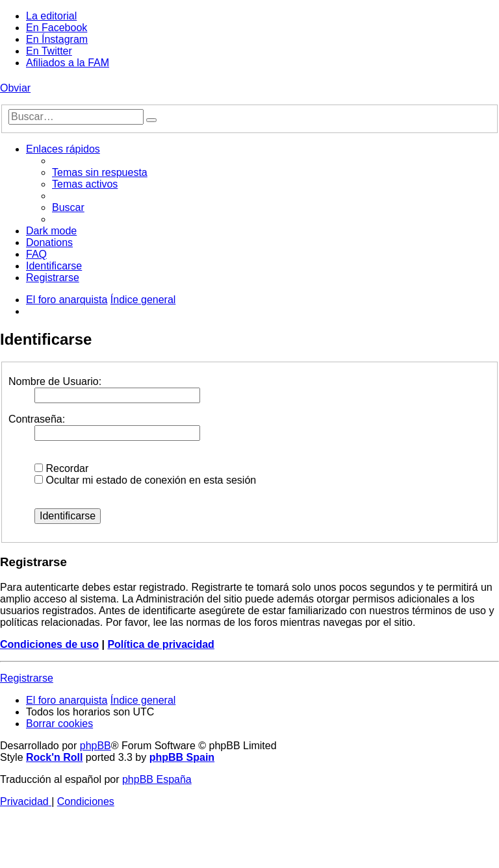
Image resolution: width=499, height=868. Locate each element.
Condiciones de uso (49, 644)
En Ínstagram (57, 39)
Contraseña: (37, 419)
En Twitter (49, 51)
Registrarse (27, 678)
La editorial (51, 16)
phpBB (96, 746)
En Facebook (57, 28)
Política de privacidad (161, 644)
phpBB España (157, 779)
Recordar (61, 468)
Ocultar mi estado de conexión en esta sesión (145, 480)
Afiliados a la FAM (68, 63)
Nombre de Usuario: (55, 381)
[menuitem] (100, 172)
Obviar (15, 88)
